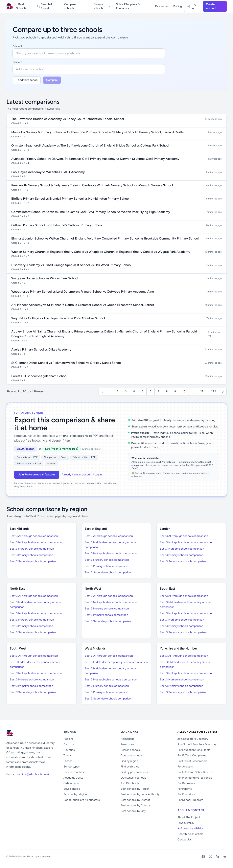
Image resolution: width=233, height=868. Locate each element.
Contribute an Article (190, 834)
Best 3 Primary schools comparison (31, 555)
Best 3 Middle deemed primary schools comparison (116, 662)
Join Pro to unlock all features (37, 475)
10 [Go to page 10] (184, 391)
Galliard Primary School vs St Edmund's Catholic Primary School (57, 225)
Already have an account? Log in (82, 475)
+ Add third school (27, 80)
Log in (192, 6)
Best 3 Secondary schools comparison (34, 561)
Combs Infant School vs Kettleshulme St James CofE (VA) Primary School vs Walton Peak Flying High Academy (91, 212)
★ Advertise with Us (191, 828)
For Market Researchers (192, 761)
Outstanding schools (133, 778)
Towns (68, 755)
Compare (52, 80)
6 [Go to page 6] (151, 391)
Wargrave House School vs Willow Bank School (45, 278)
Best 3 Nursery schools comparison (32, 549)
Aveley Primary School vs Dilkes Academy (41, 349)
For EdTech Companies (192, 755)
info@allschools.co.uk (36, 774)
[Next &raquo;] (223, 392)
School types (72, 767)
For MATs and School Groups (196, 772)
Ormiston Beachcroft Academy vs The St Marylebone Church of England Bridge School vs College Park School (90, 145)
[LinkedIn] (218, 857)
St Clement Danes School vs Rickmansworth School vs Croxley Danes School (66, 363)
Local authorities (74, 772)
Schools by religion (75, 794)
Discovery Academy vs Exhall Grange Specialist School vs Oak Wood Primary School (71, 265)
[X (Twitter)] (210, 857)
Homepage (128, 739)
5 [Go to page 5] (142, 391)
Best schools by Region (135, 789)
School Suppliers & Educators (128, 6)
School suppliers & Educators (82, 800)
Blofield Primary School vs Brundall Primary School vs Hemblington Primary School (70, 199)
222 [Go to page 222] (214, 391)
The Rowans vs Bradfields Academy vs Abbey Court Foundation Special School (68, 119)
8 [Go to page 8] (167, 391)
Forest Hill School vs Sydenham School (39, 376)
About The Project (189, 817)
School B (17, 62)
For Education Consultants (194, 750)
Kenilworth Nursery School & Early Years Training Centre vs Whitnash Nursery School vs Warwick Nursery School (92, 185)
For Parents (185, 789)
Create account (211, 6)
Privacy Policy (186, 823)
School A (18, 46)
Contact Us (185, 840)
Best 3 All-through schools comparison (34, 536)
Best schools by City (133, 811)
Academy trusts (73, 778)
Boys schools (72, 789)
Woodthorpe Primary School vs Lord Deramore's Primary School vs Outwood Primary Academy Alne (83, 292)
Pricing (178, 6)
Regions (69, 739)
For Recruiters (186, 783)
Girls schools (71, 783)
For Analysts (185, 767)
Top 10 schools (130, 783)
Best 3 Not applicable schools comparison (36, 542)
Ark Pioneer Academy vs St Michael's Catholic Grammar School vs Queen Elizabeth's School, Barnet (83, 305)
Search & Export (45, 6)
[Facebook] (203, 857)
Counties (69, 750)
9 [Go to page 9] (175, 391)
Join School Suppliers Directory (197, 744)
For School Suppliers (190, 800)
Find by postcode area (134, 772)
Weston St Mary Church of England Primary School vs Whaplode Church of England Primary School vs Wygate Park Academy (101, 252)
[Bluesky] (225, 857)
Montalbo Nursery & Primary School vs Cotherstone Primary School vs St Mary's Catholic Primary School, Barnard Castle (97, 132)
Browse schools (102, 6)
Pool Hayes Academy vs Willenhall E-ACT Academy (48, 172)
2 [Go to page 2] (118, 391)
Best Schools (24, 6)
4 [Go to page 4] (134, 391)
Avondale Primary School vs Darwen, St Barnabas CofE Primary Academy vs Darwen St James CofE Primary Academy (95, 159)
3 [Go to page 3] (126, 391)
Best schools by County (135, 805)
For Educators (186, 794)
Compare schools (70, 6)
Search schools (130, 750)
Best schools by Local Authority (140, 794)
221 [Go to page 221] (202, 391)
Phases (68, 761)
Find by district (130, 767)
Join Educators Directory (193, 739)
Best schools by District (135, 800)
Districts (69, 744)
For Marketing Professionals (195, 778)
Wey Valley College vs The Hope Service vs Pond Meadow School (58, 318)
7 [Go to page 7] (159, 391)
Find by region (129, 761)
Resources (162, 6)
